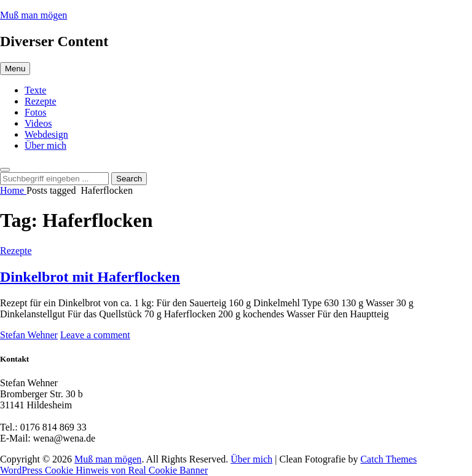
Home (13, 190)
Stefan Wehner (29, 335)
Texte (35, 90)
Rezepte (41, 101)
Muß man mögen (33, 15)
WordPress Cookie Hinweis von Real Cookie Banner (104, 470)
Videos (38, 123)
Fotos (36, 112)
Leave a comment (95, 335)
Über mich (45, 145)
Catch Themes (388, 459)
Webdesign (46, 134)
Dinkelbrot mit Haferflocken (90, 277)
